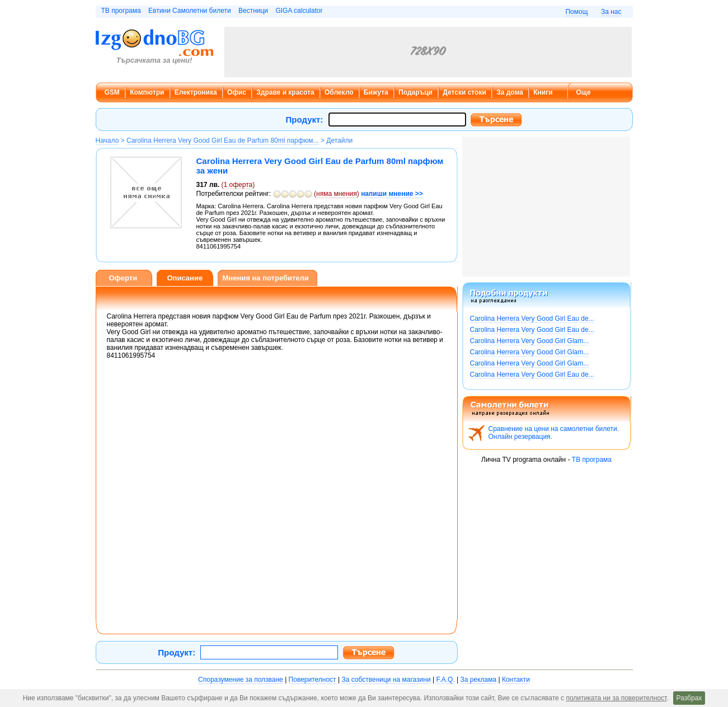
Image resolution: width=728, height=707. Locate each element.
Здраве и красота (285, 92)
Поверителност (313, 680)
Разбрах (689, 698)
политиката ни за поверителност (616, 698)
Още (584, 92)
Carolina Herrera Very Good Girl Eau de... (532, 319)
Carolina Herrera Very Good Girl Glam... (530, 341)
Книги (543, 92)
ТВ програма (121, 11)
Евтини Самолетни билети (190, 11)
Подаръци (415, 92)
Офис (237, 92)
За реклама (479, 680)
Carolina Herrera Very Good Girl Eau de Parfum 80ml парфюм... (223, 141)
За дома (510, 92)
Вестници (253, 11)
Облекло (339, 92)
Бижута (376, 92)
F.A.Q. (445, 680)
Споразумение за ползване (241, 680)
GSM (112, 92)
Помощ (576, 12)
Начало (107, 141)
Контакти (516, 680)
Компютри (147, 92)
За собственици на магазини (386, 680)
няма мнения (337, 194)
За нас (611, 12)
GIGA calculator (299, 11)
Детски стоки (464, 92)
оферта (238, 185)
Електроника (196, 92)
